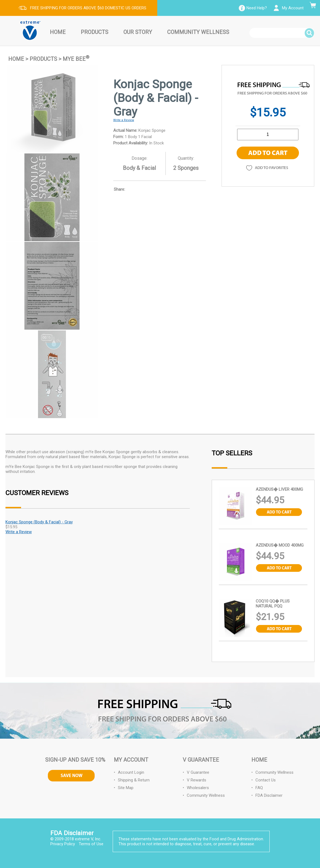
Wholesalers (198, 788)
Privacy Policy (63, 844)
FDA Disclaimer (269, 795)
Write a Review (124, 120)
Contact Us (266, 780)
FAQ (259, 788)
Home (58, 32)
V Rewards (197, 780)
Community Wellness (198, 32)
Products (94, 32)
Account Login (131, 772)
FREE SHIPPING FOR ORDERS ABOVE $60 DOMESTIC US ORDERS (88, 8)
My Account (293, 8)
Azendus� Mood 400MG (280, 545)
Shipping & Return (134, 780)
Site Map (126, 788)
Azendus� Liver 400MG (279, 489)
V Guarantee (198, 772)
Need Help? (257, 8)
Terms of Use (91, 844)
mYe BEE (76, 59)
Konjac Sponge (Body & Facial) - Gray (39, 522)
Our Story (138, 32)
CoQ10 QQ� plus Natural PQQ (273, 604)
